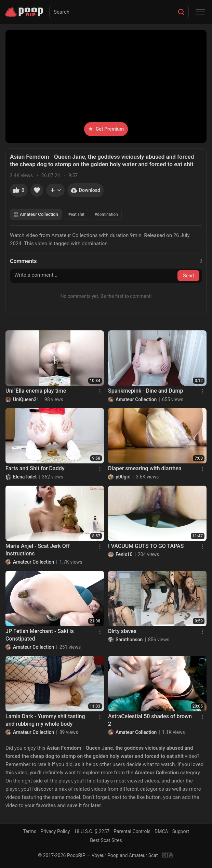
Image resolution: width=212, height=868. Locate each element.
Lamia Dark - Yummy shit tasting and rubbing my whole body (45, 720)
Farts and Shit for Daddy (35, 468)
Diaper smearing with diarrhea (145, 468)
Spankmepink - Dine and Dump (146, 391)
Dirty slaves (122, 631)
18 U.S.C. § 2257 (92, 831)
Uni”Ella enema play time (36, 391)
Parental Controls (132, 831)
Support (181, 831)
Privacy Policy (55, 831)
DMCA (161, 831)
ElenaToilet (25, 477)
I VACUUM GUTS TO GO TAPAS (146, 546)
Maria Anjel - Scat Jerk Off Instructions (38, 550)
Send (188, 276)
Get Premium (106, 129)
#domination (106, 214)
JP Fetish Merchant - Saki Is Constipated (40, 635)
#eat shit (76, 214)
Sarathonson (129, 640)
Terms (30, 831)
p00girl (123, 477)
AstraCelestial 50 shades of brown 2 (150, 720)
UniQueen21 (26, 399)
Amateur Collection (36, 214)
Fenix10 (124, 554)
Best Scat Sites (106, 840)
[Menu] (200, 12)
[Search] (181, 12)
